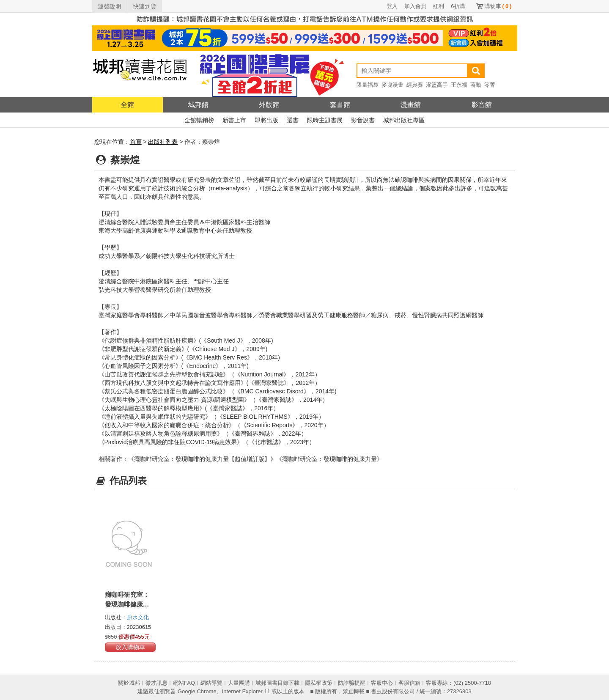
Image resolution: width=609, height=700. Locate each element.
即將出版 (266, 120)
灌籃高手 (437, 85)
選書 (293, 120)
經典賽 (415, 85)
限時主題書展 (325, 120)
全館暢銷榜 (199, 120)
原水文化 (138, 617)
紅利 (439, 6)
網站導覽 (211, 683)
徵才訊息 (156, 683)
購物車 (498, 6)
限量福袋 (368, 85)
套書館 (340, 105)
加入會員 (415, 6)
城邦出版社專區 (404, 120)
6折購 (458, 6)
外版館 (269, 105)
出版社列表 (163, 142)
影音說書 (363, 120)
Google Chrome (197, 691)
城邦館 (198, 105)
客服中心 (382, 683)
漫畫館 (411, 105)
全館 (127, 105)
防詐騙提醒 (352, 683)
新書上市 (234, 120)
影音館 (482, 105)
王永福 (459, 85)
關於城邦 (129, 683)
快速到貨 (145, 6)
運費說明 (110, 6)
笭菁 (490, 85)
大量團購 (239, 683)
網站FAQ (184, 683)
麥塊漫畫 (392, 85)
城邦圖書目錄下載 (277, 683)
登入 (392, 6)
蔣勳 (476, 85)
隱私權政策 (319, 683)
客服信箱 (409, 683)
